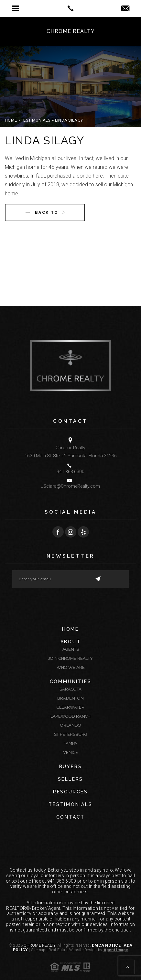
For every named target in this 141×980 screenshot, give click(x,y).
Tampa (70, 743)
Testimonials (70, 804)
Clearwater (70, 707)
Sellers (71, 779)
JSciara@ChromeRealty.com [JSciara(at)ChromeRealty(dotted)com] (70, 486)
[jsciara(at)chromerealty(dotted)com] (125, 9)
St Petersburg (71, 734)
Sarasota (70, 689)
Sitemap (38, 950)
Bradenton (70, 698)
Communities (71, 681)
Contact (71, 817)
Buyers (71, 767)
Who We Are (71, 667)
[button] (16, 8)
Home (70, 629)
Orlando (71, 725)
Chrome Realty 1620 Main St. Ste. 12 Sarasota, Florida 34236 (71, 452)
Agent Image (116, 950)
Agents (71, 649)
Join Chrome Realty (70, 658)
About (71, 642)
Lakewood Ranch (70, 716)
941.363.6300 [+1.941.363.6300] (70, 472)
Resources (70, 792)
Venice (70, 752)
